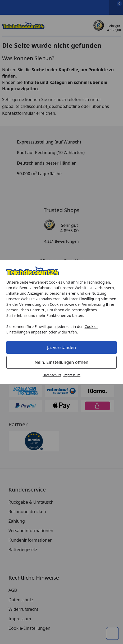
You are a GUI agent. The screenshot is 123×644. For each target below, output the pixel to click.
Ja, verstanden (61, 347)
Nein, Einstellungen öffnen (61, 362)
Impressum (72, 375)
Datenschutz (52, 375)
